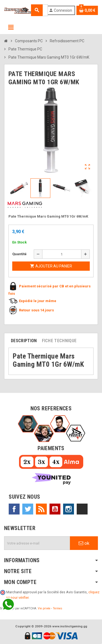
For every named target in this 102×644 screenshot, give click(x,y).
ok (84, 543)
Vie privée (44, 608)
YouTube (55, 509)
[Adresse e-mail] (37, 543)
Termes (58, 608)
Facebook (14, 509)
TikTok (82, 509)
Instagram (69, 509)
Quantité (19, 254)
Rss (41, 509)
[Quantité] (62, 254)
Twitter (28, 509)
